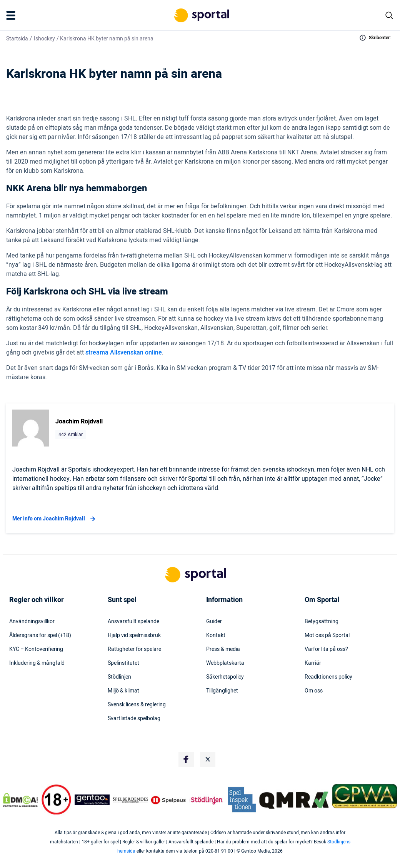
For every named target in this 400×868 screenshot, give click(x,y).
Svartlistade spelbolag (134, 719)
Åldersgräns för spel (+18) (40, 636)
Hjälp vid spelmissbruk (134, 636)
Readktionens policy (328, 677)
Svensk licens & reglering (137, 705)
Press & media (223, 649)
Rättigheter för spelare (134, 649)
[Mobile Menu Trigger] (12, 15)
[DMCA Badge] (20, 800)
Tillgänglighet (222, 691)
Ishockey (44, 39)
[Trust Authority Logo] (92, 800)
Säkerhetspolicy (225, 677)
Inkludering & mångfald (37, 663)
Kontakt (216, 636)
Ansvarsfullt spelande (133, 622)
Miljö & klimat (123, 691)
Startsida (17, 39)
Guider (214, 622)
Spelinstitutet (123, 663)
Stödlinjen (119, 677)
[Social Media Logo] (186, 759)
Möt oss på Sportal (327, 636)
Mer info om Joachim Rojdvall (55, 519)
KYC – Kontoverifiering (36, 649)
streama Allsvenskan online (124, 353)
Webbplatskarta (225, 663)
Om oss (314, 691)
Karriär (313, 663)
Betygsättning (322, 622)
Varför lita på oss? (326, 649)
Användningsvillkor (32, 622)
